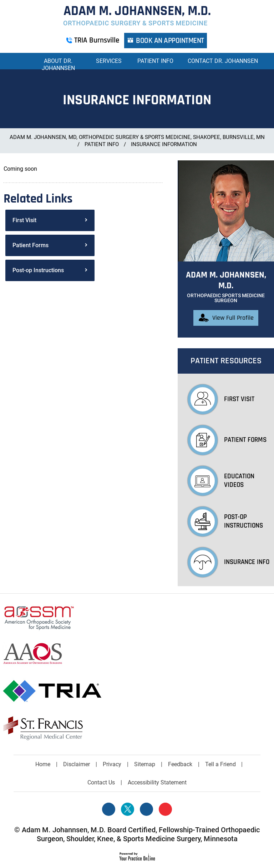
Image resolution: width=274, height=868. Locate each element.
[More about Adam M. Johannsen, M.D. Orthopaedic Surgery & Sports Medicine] (137, 16)
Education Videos (221, 481)
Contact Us (101, 782)
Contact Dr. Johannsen (223, 61)
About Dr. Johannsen (58, 64)
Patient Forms (31, 245)
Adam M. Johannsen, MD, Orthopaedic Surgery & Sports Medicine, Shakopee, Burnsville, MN (137, 137)
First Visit (24, 220)
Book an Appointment (170, 41)
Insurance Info (229, 562)
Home (19, 61)
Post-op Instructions (38, 270)
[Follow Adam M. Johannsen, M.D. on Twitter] (128, 809)
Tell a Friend (220, 764)
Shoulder (80, 839)
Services (109, 61)
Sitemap (145, 764)
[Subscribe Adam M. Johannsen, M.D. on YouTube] (165, 809)
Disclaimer (77, 764)
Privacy (112, 764)
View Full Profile (233, 318)
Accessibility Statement (157, 782)
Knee (105, 839)
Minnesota (221, 839)
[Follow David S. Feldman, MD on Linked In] (146, 809)
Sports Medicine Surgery (162, 839)
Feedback (180, 764)
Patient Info (155, 61)
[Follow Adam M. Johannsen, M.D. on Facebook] (109, 809)
